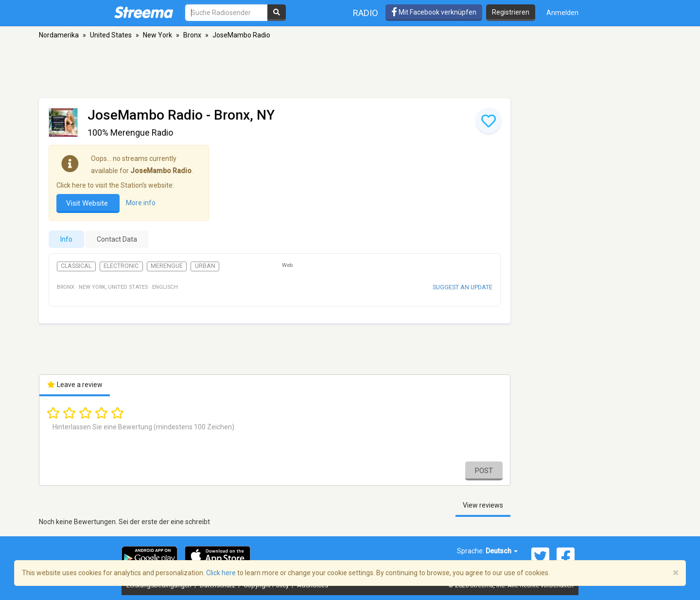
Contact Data (117, 239)
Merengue (167, 266)
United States (111, 35)
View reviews (483, 505)
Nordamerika (59, 35)
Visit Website (88, 203)
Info (66, 239)
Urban (205, 266)
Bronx (192, 35)
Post (484, 471)
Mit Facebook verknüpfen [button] (434, 12)
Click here (221, 573)
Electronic (121, 266)
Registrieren (511, 12)
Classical (76, 266)
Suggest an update (463, 287)
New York (157, 35)
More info (141, 203)
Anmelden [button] (562, 13)
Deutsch (502, 551)
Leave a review (75, 385)
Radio (366, 13)
